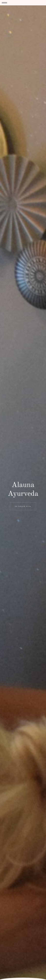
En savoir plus (23, 506)
